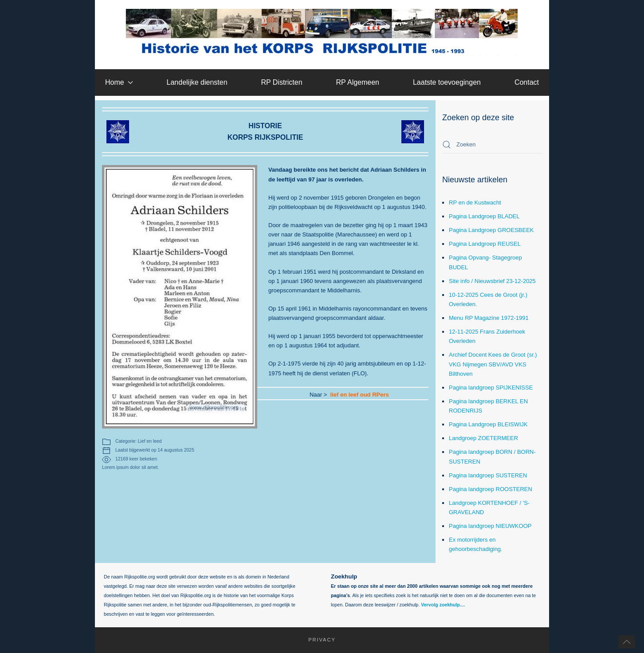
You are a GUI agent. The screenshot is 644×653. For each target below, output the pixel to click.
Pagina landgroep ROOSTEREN (491, 489)
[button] (627, 642)
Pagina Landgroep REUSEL (485, 244)
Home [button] (119, 82)
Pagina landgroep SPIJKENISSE (491, 387)
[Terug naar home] (322, 32)
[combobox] (492, 145)
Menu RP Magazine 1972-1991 (489, 318)
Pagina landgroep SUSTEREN (488, 475)
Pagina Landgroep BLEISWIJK (488, 424)
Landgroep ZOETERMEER (483, 438)
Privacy (317, 640)
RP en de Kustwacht (475, 203)
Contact (527, 82)
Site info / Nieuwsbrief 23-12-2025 (492, 281)
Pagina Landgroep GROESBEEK (491, 230)
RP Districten (281, 82)
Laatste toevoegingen (447, 82)
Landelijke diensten (197, 82)
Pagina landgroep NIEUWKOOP (490, 526)
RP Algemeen (357, 82)
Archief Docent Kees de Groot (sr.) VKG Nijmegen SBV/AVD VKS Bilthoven (493, 364)
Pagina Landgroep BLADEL (484, 216)
